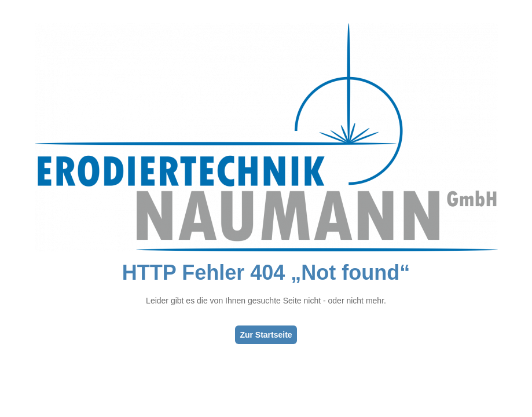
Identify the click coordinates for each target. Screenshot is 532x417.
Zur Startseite (266, 335)
